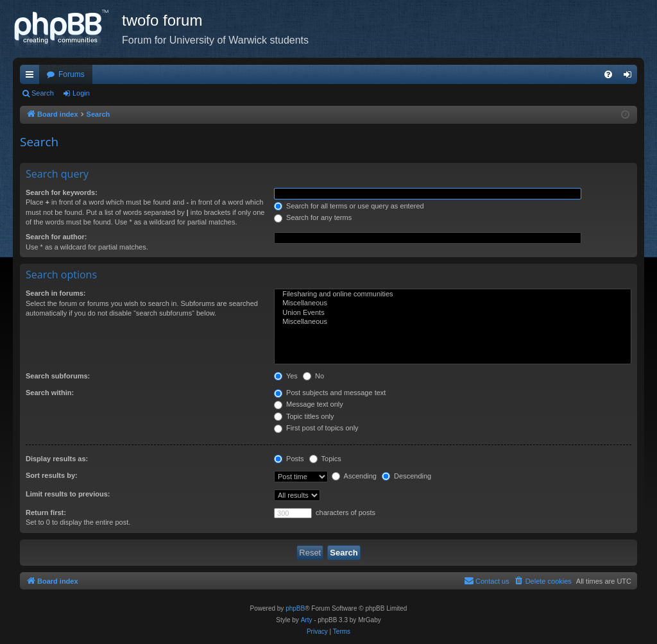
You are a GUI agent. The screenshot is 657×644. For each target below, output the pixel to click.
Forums (72, 74)
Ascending (354, 476)
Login (81, 93)
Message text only (309, 404)
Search (43, 93)
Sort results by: (52, 475)
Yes (286, 376)
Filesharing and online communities (453, 294)
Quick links (32, 77)
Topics (325, 459)
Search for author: (56, 237)
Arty (307, 620)
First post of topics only (316, 428)
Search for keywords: (62, 192)
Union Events (453, 313)
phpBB (295, 608)
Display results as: (57, 459)
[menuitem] (608, 74)
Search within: (50, 393)
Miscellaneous (453, 303)
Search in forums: (56, 293)
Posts (289, 459)
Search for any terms (313, 217)
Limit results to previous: (68, 494)
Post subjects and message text (330, 393)
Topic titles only (304, 416)
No (313, 376)
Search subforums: (58, 376)
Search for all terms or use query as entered (349, 206)
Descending (406, 476)
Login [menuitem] (630, 77)
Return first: (46, 513)
